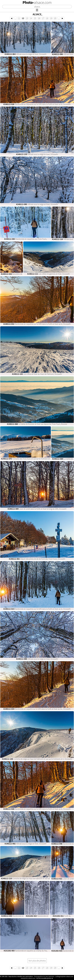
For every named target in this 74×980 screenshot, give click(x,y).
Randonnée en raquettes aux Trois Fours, (25, 239)
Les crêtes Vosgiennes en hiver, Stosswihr (48, 274)
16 (39, 18)
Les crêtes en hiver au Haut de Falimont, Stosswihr (37, 374)
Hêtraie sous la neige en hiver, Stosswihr (26, 54)
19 (51, 18)
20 (55, 18)
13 (27, 18)
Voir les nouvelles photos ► (45, 978)
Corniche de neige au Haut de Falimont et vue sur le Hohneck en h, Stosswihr (37, 759)
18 (47, 18)
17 (43, 18)
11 (19, 18)
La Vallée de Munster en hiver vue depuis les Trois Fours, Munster (37, 424)
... (15, 18)
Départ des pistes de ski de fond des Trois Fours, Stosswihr (37, 559)
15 (35, 18)
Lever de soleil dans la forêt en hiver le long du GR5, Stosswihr (37, 509)
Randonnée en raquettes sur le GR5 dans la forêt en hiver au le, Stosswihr (37, 104)
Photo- (37, 2)
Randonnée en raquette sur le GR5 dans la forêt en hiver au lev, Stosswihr (37, 709)
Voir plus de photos (37, 961)
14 (31, 18)
